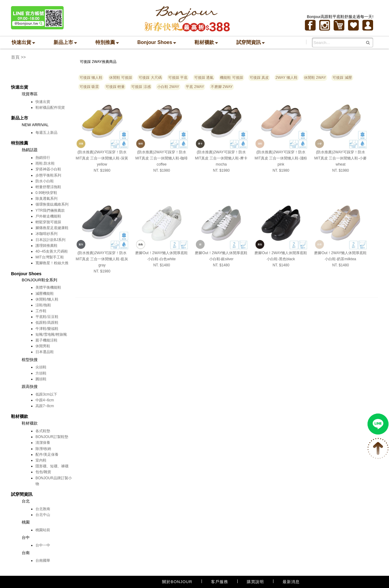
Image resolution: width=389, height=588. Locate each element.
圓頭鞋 (41, 379)
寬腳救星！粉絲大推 (52, 263)
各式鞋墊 (43, 431)
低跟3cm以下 (46, 394)
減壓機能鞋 (45, 294)
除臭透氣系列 (46, 199)
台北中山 (43, 515)
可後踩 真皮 (259, 78)
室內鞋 (41, 460)
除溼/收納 (43, 449)
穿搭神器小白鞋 (48, 169)
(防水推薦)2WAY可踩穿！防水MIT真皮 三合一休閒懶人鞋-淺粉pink (281, 158)
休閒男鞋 (43, 346)
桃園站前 (43, 530)
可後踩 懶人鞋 (91, 78)
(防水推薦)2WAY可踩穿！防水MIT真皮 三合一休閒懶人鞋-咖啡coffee (162, 158)
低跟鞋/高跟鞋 (47, 323)
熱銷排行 (43, 158)
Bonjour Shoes (157, 42)
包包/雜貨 (43, 472)
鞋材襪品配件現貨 (50, 108)
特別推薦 (107, 42)
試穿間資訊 (251, 42)
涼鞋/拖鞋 (43, 305)
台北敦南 (43, 509)
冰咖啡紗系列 (46, 234)
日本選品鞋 (45, 352)
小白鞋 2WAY (168, 87)
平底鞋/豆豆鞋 (47, 317)
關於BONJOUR (177, 582)
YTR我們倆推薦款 (50, 210)
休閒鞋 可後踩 (121, 78)
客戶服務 (220, 582)
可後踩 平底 (178, 78)
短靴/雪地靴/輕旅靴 (51, 334)
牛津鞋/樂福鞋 (47, 329)
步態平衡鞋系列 (48, 175)
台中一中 (43, 545)
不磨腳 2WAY (222, 87)
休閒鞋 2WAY (315, 78)
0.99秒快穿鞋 (46, 193)
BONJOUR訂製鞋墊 (52, 437)
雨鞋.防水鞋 (45, 163)
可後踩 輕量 (115, 87)
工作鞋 (41, 311)
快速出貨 (23, 42)
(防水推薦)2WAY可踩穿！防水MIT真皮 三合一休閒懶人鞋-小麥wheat (341, 158)
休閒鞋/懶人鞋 (47, 299)
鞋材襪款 (206, 42)
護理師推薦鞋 (46, 246)
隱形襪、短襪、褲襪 (52, 466)
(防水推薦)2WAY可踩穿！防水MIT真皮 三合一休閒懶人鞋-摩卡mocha (221, 158)
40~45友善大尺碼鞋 (52, 251)
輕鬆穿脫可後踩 (48, 222)
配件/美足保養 (47, 455)
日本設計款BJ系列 (50, 240)
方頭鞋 (41, 373)
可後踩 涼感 (141, 87)
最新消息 (291, 582)
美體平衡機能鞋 (48, 287)
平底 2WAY (195, 87)
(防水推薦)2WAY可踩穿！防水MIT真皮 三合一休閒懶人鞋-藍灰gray (102, 259)
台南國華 (43, 561)
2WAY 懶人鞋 (287, 78)
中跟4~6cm (45, 400)
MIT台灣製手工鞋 (50, 257)
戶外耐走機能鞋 (48, 216)
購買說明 (255, 582)
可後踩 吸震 (89, 87)
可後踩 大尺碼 (150, 78)
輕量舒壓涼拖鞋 (48, 187)
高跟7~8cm (45, 406)
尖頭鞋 (41, 367)
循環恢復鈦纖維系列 (52, 204)
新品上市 (65, 42)
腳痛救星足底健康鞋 (52, 228)
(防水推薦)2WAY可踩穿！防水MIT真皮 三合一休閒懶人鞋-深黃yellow (102, 158)
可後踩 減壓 (342, 78)
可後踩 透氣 (204, 78)
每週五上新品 (46, 133)
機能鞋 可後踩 (231, 78)
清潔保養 (43, 443)
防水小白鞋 (45, 181)
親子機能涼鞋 (46, 340)
